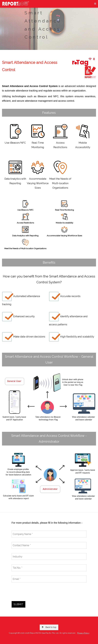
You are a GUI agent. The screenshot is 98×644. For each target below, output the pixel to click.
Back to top (49, 627)
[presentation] (31, 592)
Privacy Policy (83, 633)
